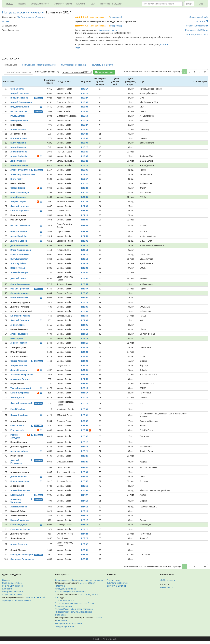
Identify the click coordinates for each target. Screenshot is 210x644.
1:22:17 (84, 254)
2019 (88, 595)
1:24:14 (84, 338)
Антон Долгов (17, 397)
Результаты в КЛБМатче (197, 30)
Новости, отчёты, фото (197, 34)
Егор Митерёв (17, 430)
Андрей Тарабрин (19, 343)
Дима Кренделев (19, 477)
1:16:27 (84, 125)
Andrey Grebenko (19, 156)
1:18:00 (84, 143)
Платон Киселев (18, 138)
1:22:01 (84, 241)
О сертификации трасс (65, 600)
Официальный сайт (199, 17)
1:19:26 (84, 165)
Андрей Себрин (18, 202)
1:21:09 (84, 211)
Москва (6, 21)
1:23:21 (84, 298)
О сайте (6, 580)
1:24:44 (84, 375)
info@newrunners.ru (108, 30)
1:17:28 (84, 134)
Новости (22, 4)
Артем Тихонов (18, 129)
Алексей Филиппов (20, 170)
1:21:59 (84, 236)
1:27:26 (84, 538)
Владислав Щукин (20, 107)
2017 (99, 595)
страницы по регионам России (16, 600)
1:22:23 (84, 263)
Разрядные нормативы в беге (68, 623)
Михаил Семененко (20, 226)
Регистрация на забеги (13, 586)
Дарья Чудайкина (19, 245)
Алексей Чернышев (20, 490)
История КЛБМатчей (117, 586)
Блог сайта (7, 589)
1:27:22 (84, 529)
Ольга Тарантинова (20, 284)
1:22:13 (84, 250)
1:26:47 (84, 481)
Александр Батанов (20, 379)
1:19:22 (84, 161)
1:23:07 (84, 293)
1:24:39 (84, 366)
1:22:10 (84, 245)
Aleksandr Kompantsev (22, 375)
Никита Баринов (19, 232)
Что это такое (114, 580)
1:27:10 (84, 501)
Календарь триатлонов (65, 589)
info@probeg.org (167, 580)
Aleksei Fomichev (19, 236)
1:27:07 (84, 495)
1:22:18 (84, 259)
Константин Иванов (20, 316)
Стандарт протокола (64, 626)
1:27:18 (84, 525)
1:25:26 (84, 397)
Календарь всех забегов (66, 580)
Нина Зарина (17, 338)
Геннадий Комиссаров (22, 555)
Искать (189, 4)
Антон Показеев (18, 147)
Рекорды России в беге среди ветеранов (74, 609)
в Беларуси (62, 621)
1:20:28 (84, 188)
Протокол (202, 21)
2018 (94, 595)
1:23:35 (84, 307)
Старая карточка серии (197, 26)
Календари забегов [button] (40, 4)
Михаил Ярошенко (20, 289)
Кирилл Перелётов (20, 211)
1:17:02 (84, 129)
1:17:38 (84, 138)
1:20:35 (84, 197)
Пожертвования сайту (12, 592)
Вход (201, 4)
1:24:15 (84, 343)
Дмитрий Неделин (19, 206)
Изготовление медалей (111, 4)
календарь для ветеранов (91, 580)
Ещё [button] (93, 4)
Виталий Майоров (19, 520)
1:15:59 (84, 116)
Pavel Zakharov (18, 116)
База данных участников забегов (70, 592)
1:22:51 (84, 278)
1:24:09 (84, 329)
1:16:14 (84, 120)
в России (98, 618)
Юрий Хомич (17, 179)
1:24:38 (84, 361)
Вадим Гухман (18, 268)
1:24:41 (84, 370)
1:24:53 (84, 379)
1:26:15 (84, 447)
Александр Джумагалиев (23, 174)
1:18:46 (84, 152)
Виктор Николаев (19, 120)
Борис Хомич (17, 495)
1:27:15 (84, 516)
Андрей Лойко (18, 325)
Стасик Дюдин (18, 188)
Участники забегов (63, 4)
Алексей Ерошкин (19, 334)
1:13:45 (84, 111)
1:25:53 (84, 426)
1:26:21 (84, 451)
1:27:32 (84, 544)
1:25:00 (84, 384)
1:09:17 (84, 89)
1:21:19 (84, 215)
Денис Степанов (19, 370)
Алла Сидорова (18, 197)
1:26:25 (84, 456)
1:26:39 (84, 472)
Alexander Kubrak (19, 451)
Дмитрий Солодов (20, 320)
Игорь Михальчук (19, 298)
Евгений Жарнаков (20, 393)
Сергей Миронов (19, 361)
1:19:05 (84, 156)
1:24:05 (84, 325)
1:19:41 (84, 174)
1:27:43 (84, 555)
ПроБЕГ (9, 4)
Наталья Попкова (19, 165)
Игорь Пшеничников (21, 250)
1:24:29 (84, 347)
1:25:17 (84, 393)
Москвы (83, 583)
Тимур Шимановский (21, 388)
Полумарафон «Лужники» (23, 12)
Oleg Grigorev (17, 89)
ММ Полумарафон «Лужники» (31, 17)
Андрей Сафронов (20, 93)
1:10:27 (84, 98)
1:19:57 (84, 179)
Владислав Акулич (20, 481)
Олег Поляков (17, 426)
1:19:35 (84, 170)
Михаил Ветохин (19, 111)
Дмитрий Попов (18, 278)
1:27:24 (84, 534)
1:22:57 (84, 289)
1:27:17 (84, 520)
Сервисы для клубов (12, 583)
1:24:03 (84, 320)
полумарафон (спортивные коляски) (39, 65)
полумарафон (11, 65)
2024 (82, 595)
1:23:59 (84, 316)
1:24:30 (84, 356)
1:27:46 (84, 559)
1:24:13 (84, 334)
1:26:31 (84, 468)
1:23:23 (84, 302)
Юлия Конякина (18, 143)
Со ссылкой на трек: (45, 72)
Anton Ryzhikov (18, 263)
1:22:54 (84, 284)
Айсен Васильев (19, 152)
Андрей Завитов (19, 366)
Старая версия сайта (12, 595)
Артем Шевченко (19, 507)
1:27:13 (84, 511)
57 (205, 72)
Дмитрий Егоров (19, 241)
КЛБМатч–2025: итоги (117, 583)
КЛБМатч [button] (81, 4)
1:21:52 (84, 232)
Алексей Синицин (19, 272)
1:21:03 (84, 206)
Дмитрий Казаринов (20, 403)
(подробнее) (116, 17)
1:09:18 (84, 93)
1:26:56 (84, 486)
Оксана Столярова (20, 293)
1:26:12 (84, 442)
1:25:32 (84, 421)
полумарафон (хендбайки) (74, 65)
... (199, 72)
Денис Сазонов (18, 161)
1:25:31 (84, 415)
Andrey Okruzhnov (19, 544)
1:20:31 (84, 193)
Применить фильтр (104, 72)
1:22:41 (84, 272)
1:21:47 (84, 226)
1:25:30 (84, 409)
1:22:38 (84, 268)
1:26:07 (84, 436)
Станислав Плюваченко (22, 559)
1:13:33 (84, 107)
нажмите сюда (166, 587)
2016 (57, 597)
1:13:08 (84, 102)
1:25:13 (84, 388)
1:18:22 (84, 147)
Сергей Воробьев (19, 415)
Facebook (41, 597)
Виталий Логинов (19, 98)
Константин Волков (20, 529)
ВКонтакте (31, 597)
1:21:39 (84, 220)
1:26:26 (84, 462)
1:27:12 (84, 507)
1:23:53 (84, 311)
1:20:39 (84, 202)
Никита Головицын (20, 193)
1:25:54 (84, 430)
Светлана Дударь (19, 525)
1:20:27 (84, 183)
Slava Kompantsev (19, 259)
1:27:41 (84, 550)
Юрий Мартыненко (20, 254)
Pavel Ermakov (18, 409)
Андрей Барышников (21, 102)
